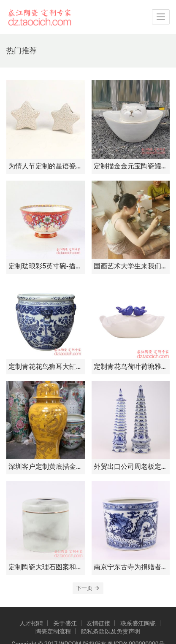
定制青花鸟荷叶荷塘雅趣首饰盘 (131, 367)
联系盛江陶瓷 (138, 623)
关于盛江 (65, 623)
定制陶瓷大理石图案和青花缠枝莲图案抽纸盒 (46, 567)
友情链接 (98, 623)
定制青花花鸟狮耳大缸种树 (46, 367)
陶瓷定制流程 (53, 631)
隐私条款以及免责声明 (111, 631)
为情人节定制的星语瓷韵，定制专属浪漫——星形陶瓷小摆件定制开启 (46, 166)
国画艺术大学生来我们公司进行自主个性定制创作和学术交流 (131, 266)
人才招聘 (31, 623)
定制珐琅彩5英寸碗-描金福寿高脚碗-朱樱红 (46, 266)
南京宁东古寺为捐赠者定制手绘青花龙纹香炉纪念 (131, 567)
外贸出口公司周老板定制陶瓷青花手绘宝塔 (131, 467)
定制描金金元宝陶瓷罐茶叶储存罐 (131, 166)
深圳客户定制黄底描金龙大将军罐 (46, 467)
